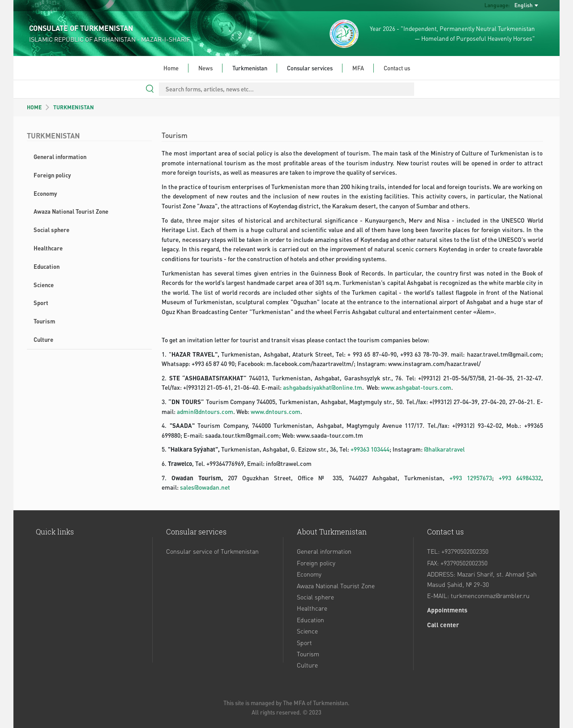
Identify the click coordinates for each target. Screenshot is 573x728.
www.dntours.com (276, 411)
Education (47, 266)
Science (44, 285)
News (205, 68)
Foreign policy (52, 175)
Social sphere (51, 230)
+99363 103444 (370, 449)
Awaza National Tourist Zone (71, 211)
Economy (45, 193)
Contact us (397, 68)
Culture (43, 339)
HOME (34, 107)
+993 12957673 (471, 478)
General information (60, 157)
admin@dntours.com (205, 411)
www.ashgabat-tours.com (416, 387)
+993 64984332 (520, 478)
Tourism (44, 321)
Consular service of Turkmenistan (212, 551)
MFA (358, 68)
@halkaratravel (444, 449)
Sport (41, 303)
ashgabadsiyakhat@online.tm (323, 387)
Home (171, 68)
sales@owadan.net (205, 487)
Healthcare (48, 248)
